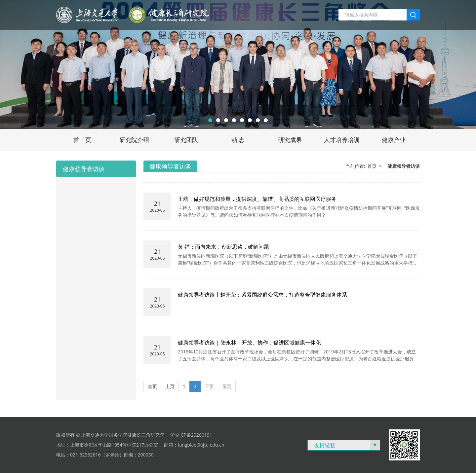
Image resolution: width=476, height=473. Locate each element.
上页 (170, 386)
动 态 (238, 140)
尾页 (227, 386)
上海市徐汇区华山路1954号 (99, 445)
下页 (209, 386)
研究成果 (290, 140)
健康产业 (394, 140)
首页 (372, 166)
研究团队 (186, 140)
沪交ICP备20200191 (191, 435)
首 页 (82, 140)
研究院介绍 (134, 140)
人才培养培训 (342, 140)
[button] (210, 120)
